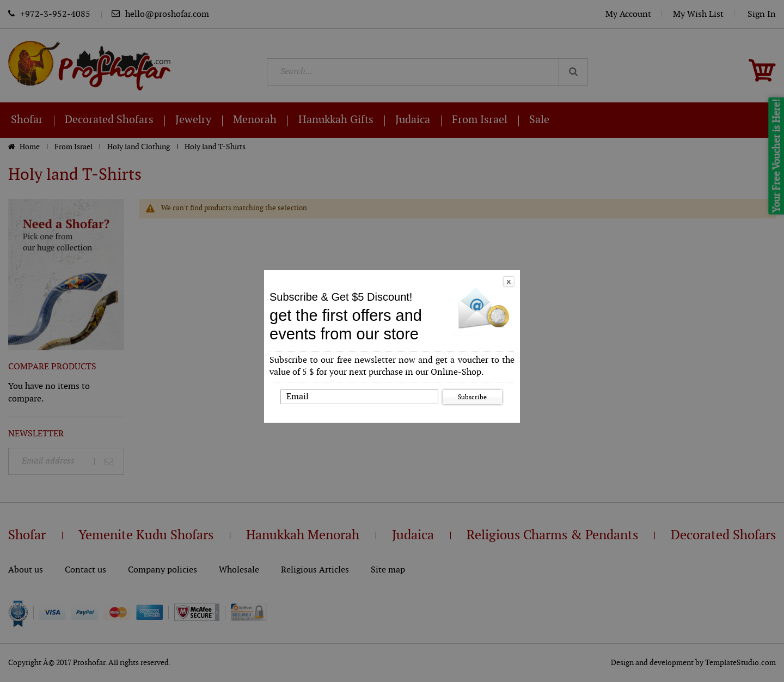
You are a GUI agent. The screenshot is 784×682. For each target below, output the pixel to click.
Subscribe (472, 397)
